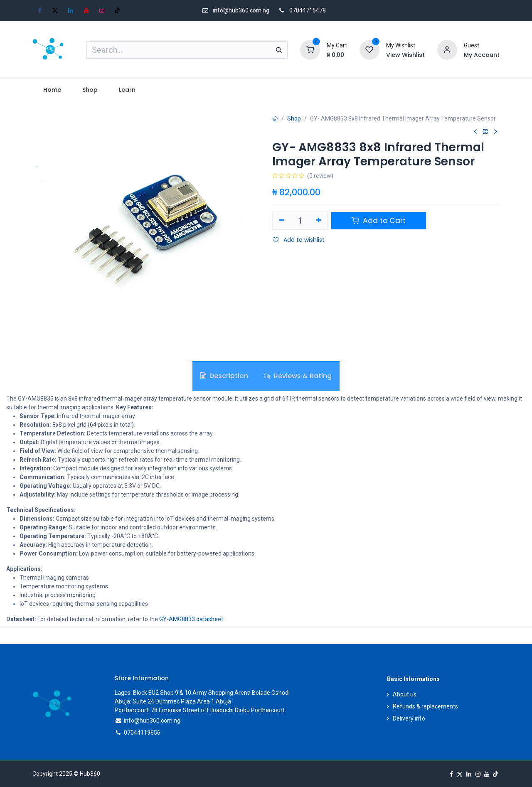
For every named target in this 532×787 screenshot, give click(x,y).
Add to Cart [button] (379, 221)
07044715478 (308, 10)
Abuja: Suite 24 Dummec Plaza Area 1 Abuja (173, 701)
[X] (55, 10)
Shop (294, 118)
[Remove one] (282, 221)
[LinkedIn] (71, 10)
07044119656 (142, 733)
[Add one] (319, 221)
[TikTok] (117, 10)
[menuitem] (52, 90)
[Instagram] (102, 10)
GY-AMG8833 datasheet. (192, 619)
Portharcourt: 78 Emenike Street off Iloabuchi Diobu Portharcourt (200, 710)
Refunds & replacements (425, 706)
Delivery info (409, 718)
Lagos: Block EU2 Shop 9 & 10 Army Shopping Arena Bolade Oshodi (202, 693)
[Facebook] (40, 10)
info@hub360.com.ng (152, 721)
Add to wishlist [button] (299, 240)
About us (405, 694)
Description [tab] (224, 376)
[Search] (279, 50)
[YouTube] (86, 10)
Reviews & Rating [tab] (298, 376)
